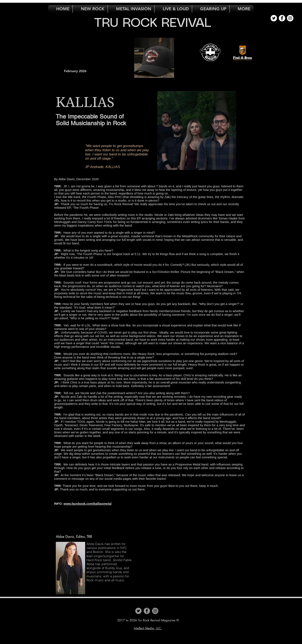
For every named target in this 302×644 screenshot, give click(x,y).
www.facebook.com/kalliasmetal (88, 504)
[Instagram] (155, 611)
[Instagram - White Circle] (290, 18)
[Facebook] (147, 611)
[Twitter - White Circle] (274, 18)
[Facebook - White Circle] (282, 18)
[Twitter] (138, 611)
